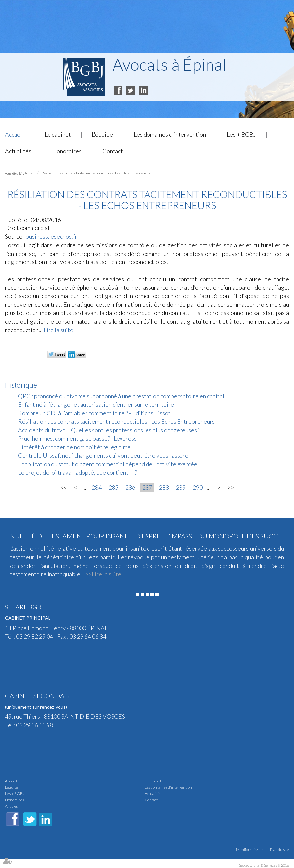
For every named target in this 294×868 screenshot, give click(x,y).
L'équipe (102, 134)
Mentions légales (250, 849)
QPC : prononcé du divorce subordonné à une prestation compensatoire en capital (121, 396)
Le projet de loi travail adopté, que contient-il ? (78, 472)
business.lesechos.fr (51, 236)
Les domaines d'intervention (170, 134)
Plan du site (279, 849)
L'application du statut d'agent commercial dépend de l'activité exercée (108, 464)
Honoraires (67, 151)
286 (130, 487)
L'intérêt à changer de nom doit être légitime (74, 447)
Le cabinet (58, 134)
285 (114, 487)
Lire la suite (58, 330)
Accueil (14, 134)
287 (147, 487)
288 (164, 487)
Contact (113, 151)
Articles (11, 806)
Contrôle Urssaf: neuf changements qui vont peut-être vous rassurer (104, 455)
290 (198, 487)
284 (97, 487)
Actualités (18, 151)
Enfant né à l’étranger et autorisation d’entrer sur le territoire (96, 404)
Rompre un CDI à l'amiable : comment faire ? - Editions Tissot (94, 413)
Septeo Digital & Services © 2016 (264, 865)
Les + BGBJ (241, 134)
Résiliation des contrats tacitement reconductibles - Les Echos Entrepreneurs (96, 173)
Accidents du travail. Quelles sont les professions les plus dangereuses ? (109, 430)
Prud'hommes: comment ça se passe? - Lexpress (77, 438)
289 (181, 487)
